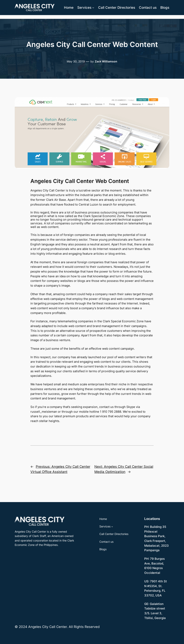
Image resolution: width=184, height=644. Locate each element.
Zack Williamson (106, 61)
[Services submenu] (93, 8)
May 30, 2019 (76, 61)
